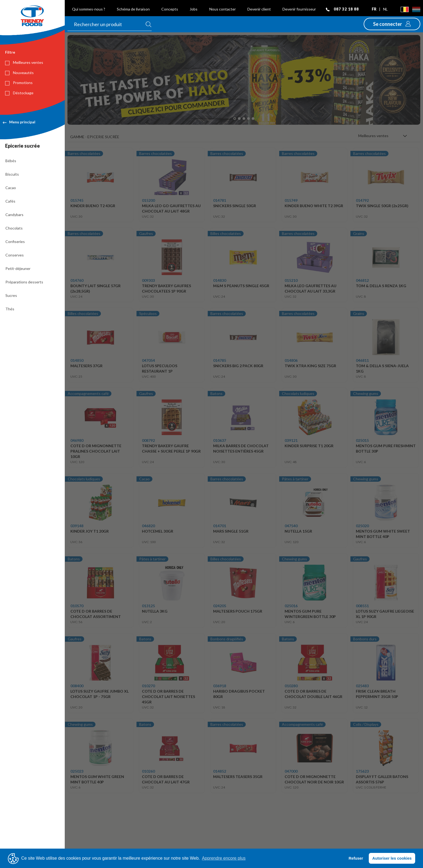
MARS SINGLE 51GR (231, 531)
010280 (291, 686)
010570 (77, 606)
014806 (291, 360)
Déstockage (19, 93)
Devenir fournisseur (299, 9)
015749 (291, 200)
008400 (77, 686)
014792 (362, 200)
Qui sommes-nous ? (89, 9)
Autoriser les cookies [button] (392, 858)
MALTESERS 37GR (86, 366)
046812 (362, 280)
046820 (148, 526)
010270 (148, 686)
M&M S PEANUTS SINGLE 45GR (241, 286)
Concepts (170, 9)
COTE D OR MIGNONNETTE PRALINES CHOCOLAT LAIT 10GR (96, 451)
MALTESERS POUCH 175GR (238, 611)
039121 (291, 440)
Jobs (194, 9)
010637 (220, 440)
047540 (291, 526)
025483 (362, 686)
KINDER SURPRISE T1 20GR (309, 446)
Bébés (11, 161)
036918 (220, 686)
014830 (220, 280)
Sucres (11, 295)
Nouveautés (19, 73)
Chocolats (14, 228)
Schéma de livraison (133, 9)
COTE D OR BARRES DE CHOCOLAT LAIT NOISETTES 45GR (168, 697)
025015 (362, 440)
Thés (10, 309)
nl (385, 9)
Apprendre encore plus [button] (224, 858)
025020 (362, 526)
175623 (362, 771)
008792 (148, 440)
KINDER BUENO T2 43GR (93, 206)
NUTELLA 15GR (298, 531)
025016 (291, 606)
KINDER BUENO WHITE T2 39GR (314, 206)
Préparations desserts (24, 282)
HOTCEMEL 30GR (158, 531)
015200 (148, 200)
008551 (362, 606)
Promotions (19, 83)
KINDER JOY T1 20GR (90, 531)
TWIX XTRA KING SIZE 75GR (310, 366)
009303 (148, 280)
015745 (77, 200)
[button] (392, 24)
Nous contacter (223, 9)
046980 (77, 440)
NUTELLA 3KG (155, 611)
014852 (220, 771)
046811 (362, 360)
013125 (148, 606)
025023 (77, 771)
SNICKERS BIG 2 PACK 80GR (238, 366)
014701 (220, 526)
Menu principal (19, 122)
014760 (77, 280)
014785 (220, 360)
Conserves (15, 255)
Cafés (10, 201)
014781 (220, 200)
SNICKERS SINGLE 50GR (235, 206)
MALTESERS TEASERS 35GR (238, 777)
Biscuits (12, 174)
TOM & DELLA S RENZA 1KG (381, 286)
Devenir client (259, 9)
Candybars (14, 215)
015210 (291, 280)
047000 (291, 771)
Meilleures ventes (24, 63)
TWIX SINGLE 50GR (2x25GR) (382, 206)
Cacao (11, 188)
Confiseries (15, 242)
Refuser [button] (356, 858)
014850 (77, 360)
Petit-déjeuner (18, 268)
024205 (220, 606)
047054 (148, 360)
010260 (148, 771)
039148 (77, 526)
